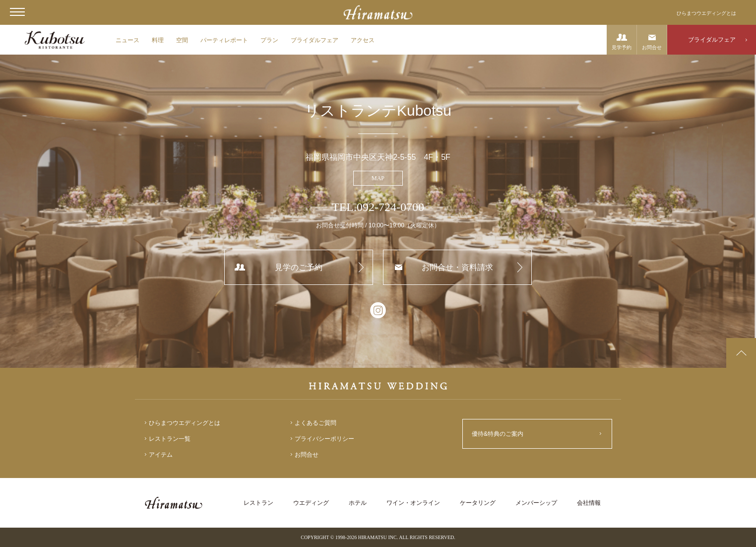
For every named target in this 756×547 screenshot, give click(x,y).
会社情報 (589, 503)
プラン (269, 40)
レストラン (258, 503)
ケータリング (478, 503)
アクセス (363, 40)
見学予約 (622, 47)
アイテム (161, 455)
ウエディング (311, 503)
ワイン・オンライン (413, 503)
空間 (182, 40)
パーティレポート (224, 40)
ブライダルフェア (315, 40)
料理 (158, 40)
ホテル (358, 503)
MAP (378, 178)
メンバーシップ (536, 503)
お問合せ (652, 47)
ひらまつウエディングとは (706, 13)
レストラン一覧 (170, 439)
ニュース (127, 40)
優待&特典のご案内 (498, 434)
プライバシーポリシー (324, 439)
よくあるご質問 (315, 423)
